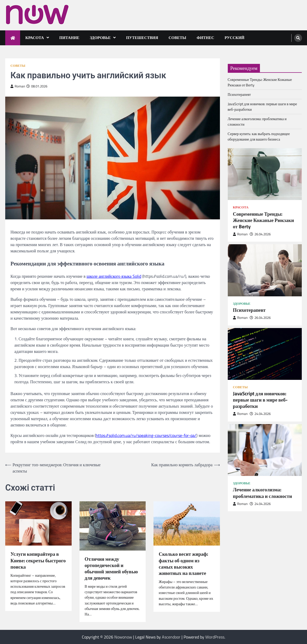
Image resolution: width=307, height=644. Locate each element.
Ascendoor (171, 637)
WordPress (215, 637)
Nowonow (123, 637)
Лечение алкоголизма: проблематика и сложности (263, 493)
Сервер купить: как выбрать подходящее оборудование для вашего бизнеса (259, 136)
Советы (177, 38)
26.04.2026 (260, 234)
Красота (35, 38)
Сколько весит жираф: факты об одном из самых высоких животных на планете (183, 563)
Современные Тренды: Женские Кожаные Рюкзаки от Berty (264, 220)
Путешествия (142, 38)
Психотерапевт (239, 94)
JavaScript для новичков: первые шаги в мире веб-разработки (260, 400)
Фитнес (205, 38)
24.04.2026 (260, 414)
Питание (69, 38)
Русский (235, 38)
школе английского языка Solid (114, 276)
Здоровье (100, 38)
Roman (18, 86)
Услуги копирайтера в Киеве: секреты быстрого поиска (38, 560)
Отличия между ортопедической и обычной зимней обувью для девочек (111, 568)
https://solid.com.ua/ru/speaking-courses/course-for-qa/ (146, 435)
